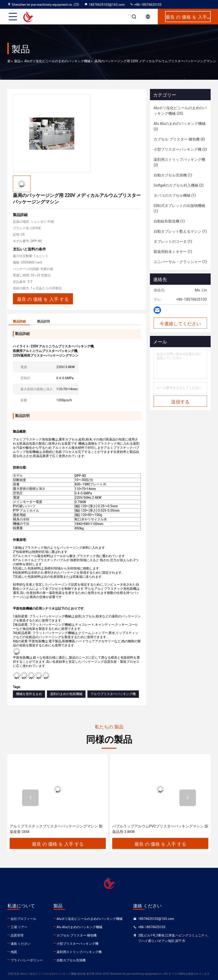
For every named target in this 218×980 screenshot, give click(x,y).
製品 (17, 61)
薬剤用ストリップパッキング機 (79, 952)
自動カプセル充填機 (71, 960)
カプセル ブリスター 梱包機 (77, 935)
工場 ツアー (19, 927)
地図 (14, 952)
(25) (180, 111)
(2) (180, 126)
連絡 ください (21, 944)
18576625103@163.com (104, 5)
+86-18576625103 (146, 5)
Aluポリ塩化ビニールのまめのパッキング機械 (57, 61)
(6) (179, 139)
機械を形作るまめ (29, 694)
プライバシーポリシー (27, 960)
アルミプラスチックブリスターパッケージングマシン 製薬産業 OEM (56, 829)
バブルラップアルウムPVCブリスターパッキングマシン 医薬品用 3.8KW (160, 829)
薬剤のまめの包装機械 (66, 694)
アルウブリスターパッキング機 (113, 694)
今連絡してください (180, 323)
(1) (173, 175)
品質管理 (17, 935)
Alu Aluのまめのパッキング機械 (79, 927)
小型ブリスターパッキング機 (77, 944)
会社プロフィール (23, 919)
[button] (30, 798)
